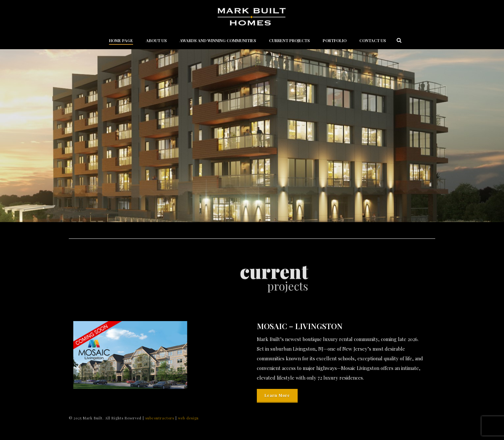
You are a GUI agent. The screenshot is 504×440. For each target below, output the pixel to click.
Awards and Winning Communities (218, 40)
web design (188, 418)
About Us (156, 40)
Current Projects (289, 40)
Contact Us (373, 40)
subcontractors (160, 418)
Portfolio (335, 40)
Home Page (121, 40)
